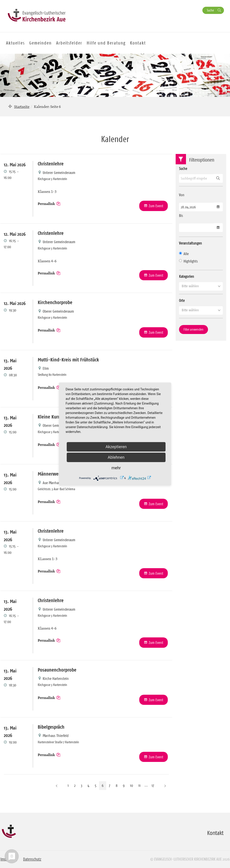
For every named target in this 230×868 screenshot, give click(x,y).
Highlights (188, 261)
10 (132, 786)
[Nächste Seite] (165, 786)
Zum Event (156, 206)
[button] (201, 286)
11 (139, 786)
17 (153, 786)
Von (182, 195)
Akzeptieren (116, 447)
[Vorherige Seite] (57, 786)
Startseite (22, 107)
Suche (210, 10)
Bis (181, 216)
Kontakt (138, 43)
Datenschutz (32, 859)
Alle (184, 254)
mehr (116, 468)
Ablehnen (116, 457)
